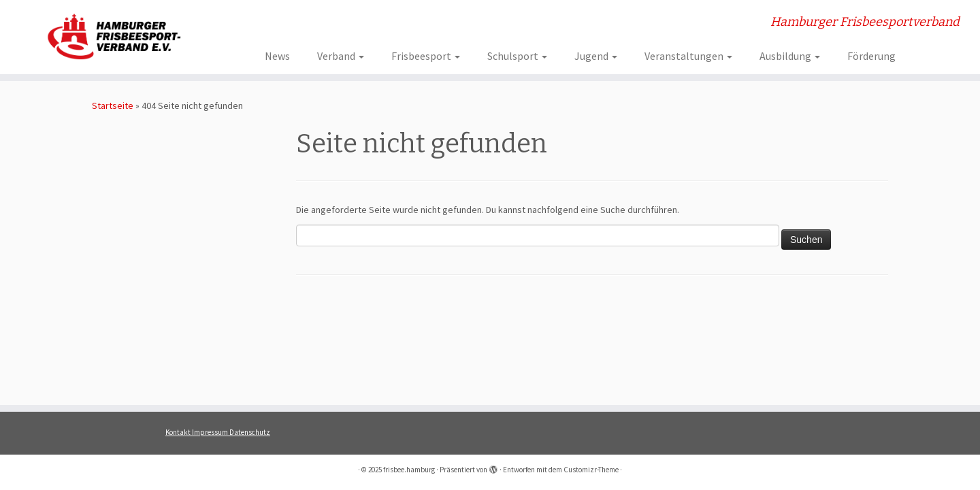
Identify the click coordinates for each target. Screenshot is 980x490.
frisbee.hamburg (409, 470)
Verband (341, 56)
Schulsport (517, 56)
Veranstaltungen (688, 56)
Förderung (871, 56)
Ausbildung (790, 56)
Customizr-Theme (591, 470)
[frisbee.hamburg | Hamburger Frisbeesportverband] (113, 36)
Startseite (113, 105)
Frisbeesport (426, 56)
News (277, 56)
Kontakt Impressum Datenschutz (218, 432)
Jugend (596, 56)
